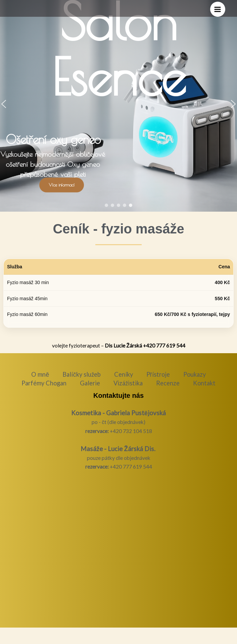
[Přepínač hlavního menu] (218, 9)
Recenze (168, 383)
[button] (106, 205)
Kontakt (204, 383)
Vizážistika (128, 383)
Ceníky (124, 374)
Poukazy (195, 374)
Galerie (90, 383)
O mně (40, 374)
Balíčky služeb (81, 374)
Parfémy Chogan (44, 383)
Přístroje (158, 374)
